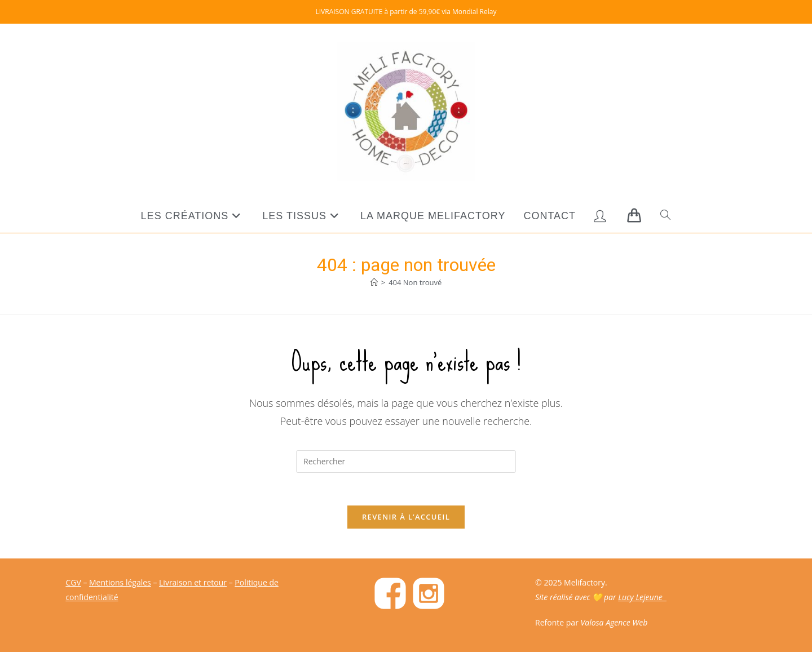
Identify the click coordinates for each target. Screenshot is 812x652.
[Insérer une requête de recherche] (406, 462)
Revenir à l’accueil (406, 518)
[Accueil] (374, 282)
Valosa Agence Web (614, 622)
